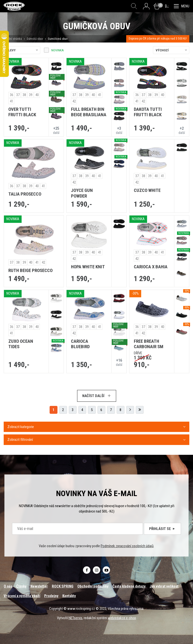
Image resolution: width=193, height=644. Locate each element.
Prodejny (51, 596)
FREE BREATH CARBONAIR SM (149, 344)
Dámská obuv (35, 39)
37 (18, 95)
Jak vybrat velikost (164, 586)
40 (37, 95)
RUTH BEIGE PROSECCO (30, 271)
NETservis (75, 618)
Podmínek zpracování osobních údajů (127, 546)
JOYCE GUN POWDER (82, 193)
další (56, 130)
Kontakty (69, 596)
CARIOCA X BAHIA (151, 267)
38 (24, 95)
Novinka (58, 50)
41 (12, 101)
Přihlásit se (162, 529)
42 (74, 101)
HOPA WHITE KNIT (88, 267)
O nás (8, 586)
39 (31, 95)
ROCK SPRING (63, 586)
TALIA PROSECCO (25, 194)
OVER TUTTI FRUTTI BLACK (22, 112)
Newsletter (39, 586)
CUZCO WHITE (147, 190)
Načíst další (97, 396)
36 (12, 95)
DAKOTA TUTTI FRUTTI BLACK (148, 112)
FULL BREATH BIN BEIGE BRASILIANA (89, 112)
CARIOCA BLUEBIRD (80, 344)
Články (21, 586)
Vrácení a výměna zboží (22, 596)
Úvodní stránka (13, 39)
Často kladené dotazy (129, 586)
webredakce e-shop (122, 618)
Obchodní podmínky (93, 586)
